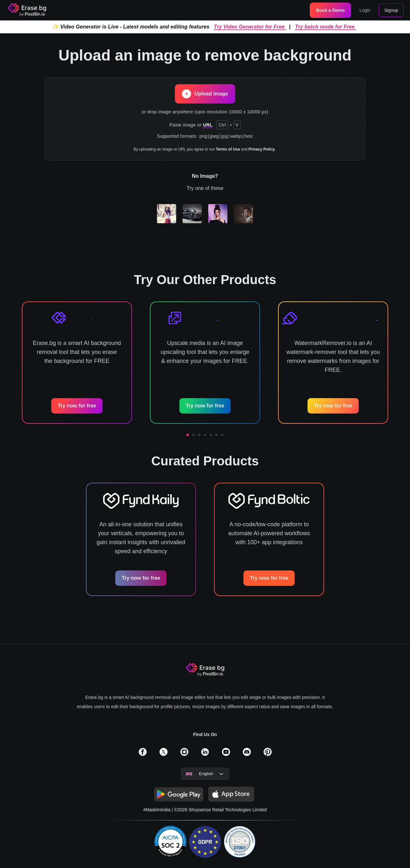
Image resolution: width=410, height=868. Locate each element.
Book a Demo (330, 10)
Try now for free (77, 406)
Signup (391, 10)
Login (365, 10)
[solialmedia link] (143, 754)
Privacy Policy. (262, 149)
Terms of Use (228, 149)
